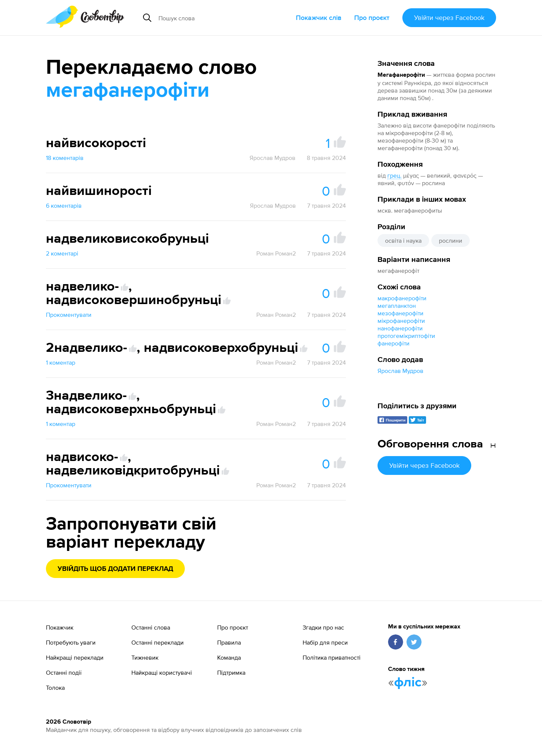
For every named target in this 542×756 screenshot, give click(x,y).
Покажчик (60, 627)
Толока (55, 688)
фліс (408, 683)
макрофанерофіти (402, 298)
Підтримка (231, 672)
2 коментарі (62, 253)
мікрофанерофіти (401, 321)
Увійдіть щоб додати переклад (115, 569)
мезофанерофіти (400, 313)
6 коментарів (64, 205)
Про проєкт (372, 17)
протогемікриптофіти (406, 336)
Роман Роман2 (276, 253)
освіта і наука (403, 240)
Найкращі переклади (75, 657)
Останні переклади (158, 642)
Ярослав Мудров (400, 371)
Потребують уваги (71, 642)
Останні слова (151, 627)
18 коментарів (65, 158)
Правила (229, 642)
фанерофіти (394, 343)
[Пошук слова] (216, 18)
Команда (229, 657)
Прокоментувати (69, 315)
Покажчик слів (319, 17)
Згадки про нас (323, 627)
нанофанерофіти (400, 328)
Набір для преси (325, 642)
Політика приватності (332, 657)
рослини (451, 240)
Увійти (449, 17)
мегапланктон (397, 306)
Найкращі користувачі (162, 672)
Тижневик (145, 657)
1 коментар (61, 362)
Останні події (64, 672)
